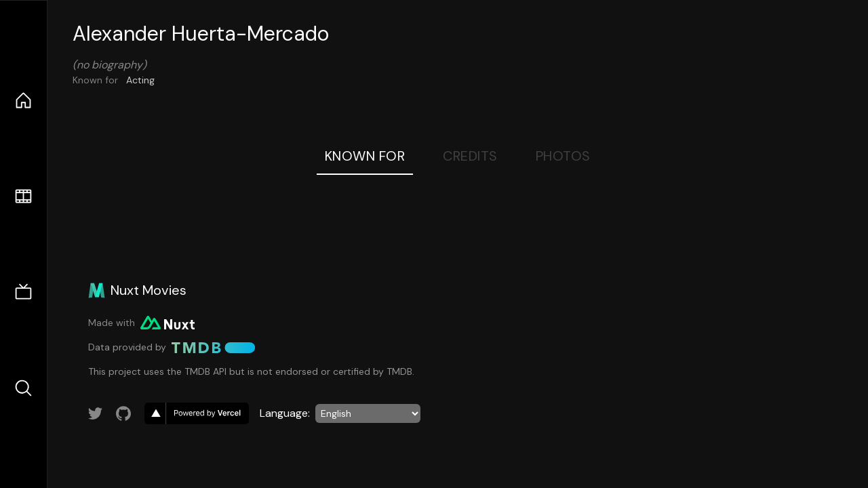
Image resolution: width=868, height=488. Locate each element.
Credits (470, 156)
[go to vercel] (197, 413)
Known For (365, 156)
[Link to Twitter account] (96, 413)
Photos (563, 156)
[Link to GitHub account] (123, 413)
